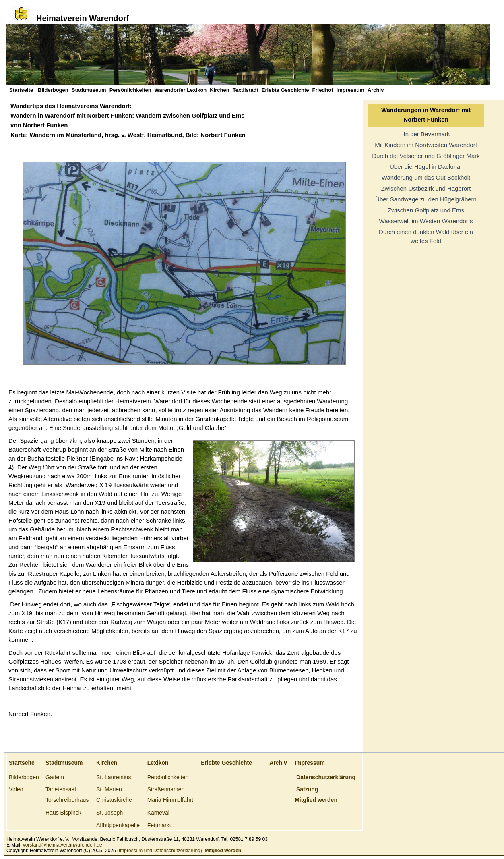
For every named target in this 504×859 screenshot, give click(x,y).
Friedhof (323, 90)
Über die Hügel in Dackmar (426, 167)
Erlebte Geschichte (285, 90)
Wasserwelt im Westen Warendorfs (426, 221)
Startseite (22, 90)
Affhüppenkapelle (118, 825)
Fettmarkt (159, 825)
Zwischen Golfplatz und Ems (426, 210)
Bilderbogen (53, 90)
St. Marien (109, 789)
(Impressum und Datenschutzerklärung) (159, 851)
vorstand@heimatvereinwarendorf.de (63, 845)
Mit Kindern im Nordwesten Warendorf (426, 145)
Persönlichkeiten (130, 90)
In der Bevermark (426, 134)
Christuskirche (114, 800)
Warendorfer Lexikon (181, 90)
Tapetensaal (61, 789)
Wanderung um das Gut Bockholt (426, 177)
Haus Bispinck (63, 813)
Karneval (158, 813)
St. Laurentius (114, 777)
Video (16, 789)
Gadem (55, 777)
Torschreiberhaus (67, 800)
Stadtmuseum (89, 90)
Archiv (376, 90)
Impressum (350, 90)
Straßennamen (166, 789)
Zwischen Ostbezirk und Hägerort (426, 188)
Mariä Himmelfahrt (170, 800)
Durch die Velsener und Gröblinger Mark (426, 156)
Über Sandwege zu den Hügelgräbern (426, 199)
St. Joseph (109, 813)
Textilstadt (246, 90)
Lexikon (158, 763)
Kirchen (219, 90)
